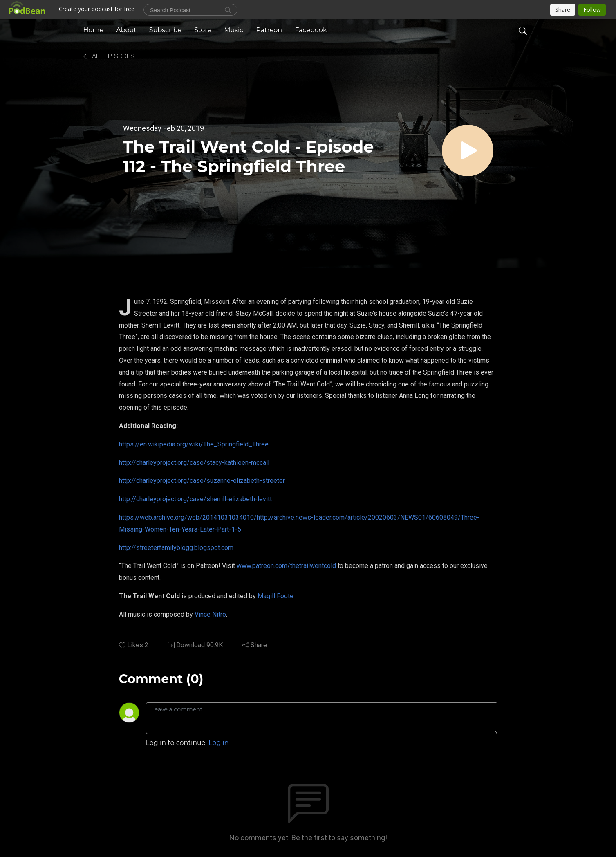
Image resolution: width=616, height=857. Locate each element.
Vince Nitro (210, 614)
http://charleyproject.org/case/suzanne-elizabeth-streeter (202, 481)
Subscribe (165, 30)
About (126, 30)
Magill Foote (276, 596)
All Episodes (108, 56)
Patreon (269, 30)
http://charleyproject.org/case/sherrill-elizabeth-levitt (195, 499)
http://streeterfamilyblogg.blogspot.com (176, 548)
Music (234, 30)
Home (94, 30)
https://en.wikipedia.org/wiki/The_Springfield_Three (194, 444)
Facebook (311, 30)
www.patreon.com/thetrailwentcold (286, 566)
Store (203, 30)
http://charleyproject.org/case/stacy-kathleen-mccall (194, 463)
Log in (219, 743)
